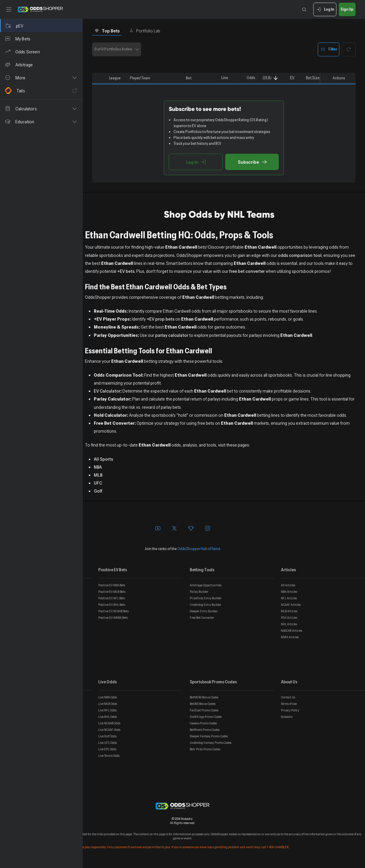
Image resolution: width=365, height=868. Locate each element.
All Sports (103, 459)
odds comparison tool (300, 255)
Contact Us (288, 697)
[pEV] (41, 26)
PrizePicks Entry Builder (206, 598)
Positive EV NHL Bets (112, 605)
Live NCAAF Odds (109, 730)
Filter (329, 49)
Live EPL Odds (107, 749)
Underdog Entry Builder (206, 605)
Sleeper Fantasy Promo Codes (209, 736)
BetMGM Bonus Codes (204, 697)
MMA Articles (290, 637)
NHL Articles (289, 624)
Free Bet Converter (202, 618)
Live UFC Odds (108, 743)
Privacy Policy (290, 710)
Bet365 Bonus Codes (203, 704)
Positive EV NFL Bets (112, 598)
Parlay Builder (199, 592)
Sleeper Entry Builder (204, 611)
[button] (41, 78)
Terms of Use (289, 704)
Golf (98, 491)
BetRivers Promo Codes (205, 730)
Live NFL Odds (107, 710)
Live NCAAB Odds (109, 723)
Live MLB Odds (108, 704)
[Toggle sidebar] (9, 9)
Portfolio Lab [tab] (145, 31)
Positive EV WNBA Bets (113, 618)
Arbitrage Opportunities (206, 585)
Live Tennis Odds (109, 756)
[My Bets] (41, 39)
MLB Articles (289, 611)
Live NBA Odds (108, 697)
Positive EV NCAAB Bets (113, 611)
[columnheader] (99, 78)
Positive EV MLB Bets (112, 592)
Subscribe (252, 162)
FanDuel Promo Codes (204, 710)
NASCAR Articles (292, 631)
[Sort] (276, 78)
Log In (325, 10)
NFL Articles (289, 598)
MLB (98, 475)
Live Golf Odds (107, 736)
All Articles (288, 585)
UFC (98, 483)
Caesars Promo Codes (203, 723)
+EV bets (126, 271)
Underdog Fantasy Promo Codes (211, 743)
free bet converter (247, 271)
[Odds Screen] (41, 52)
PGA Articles (289, 618)
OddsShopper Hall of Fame (199, 549)
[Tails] (41, 91)
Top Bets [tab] (107, 31)
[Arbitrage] (41, 65)
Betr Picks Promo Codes (205, 749)
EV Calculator (107, 391)
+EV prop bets (161, 319)
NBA (98, 467)
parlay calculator (172, 335)
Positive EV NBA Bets (112, 585)
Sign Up (347, 10)
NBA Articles (289, 592)
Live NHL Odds (108, 717)
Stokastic (287, 717)
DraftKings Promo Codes (206, 717)
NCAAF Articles (291, 605)
